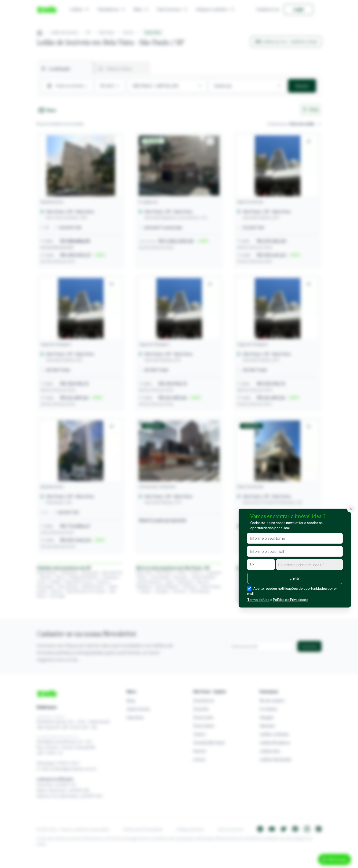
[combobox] (309, 564)
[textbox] (309, 565)
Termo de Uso (258, 600)
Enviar (295, 578)
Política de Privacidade (291, 600)
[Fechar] (351, 509)
